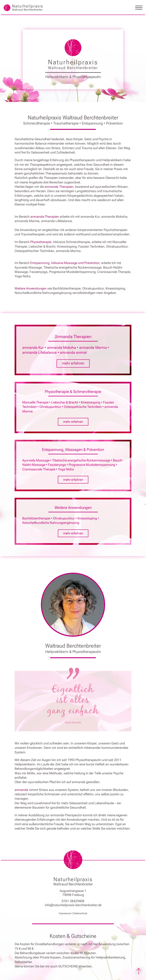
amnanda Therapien (59, 187)
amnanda (22, 790)
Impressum (65, 913)
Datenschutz (80, 913)
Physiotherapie (41, 242)
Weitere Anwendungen (31, 288)
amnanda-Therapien (45, 217)
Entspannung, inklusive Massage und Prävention (65, 263)
